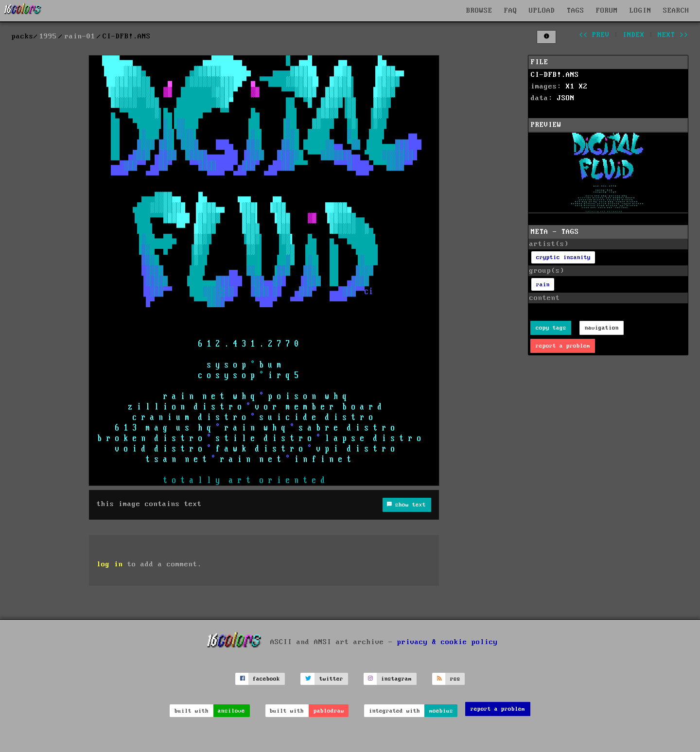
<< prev (594, 35)
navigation (602, 328)
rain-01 (80, 36)
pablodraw (329, 711)
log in (110, 564)
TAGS (576, 11)
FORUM (607, 11)
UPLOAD (542, 11)
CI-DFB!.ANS (555, 75)
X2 (583, 87)
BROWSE (479, 11)
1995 (48, 36)
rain (543, 285)
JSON (566, 98)
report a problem (563, 346)
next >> (673, 35)
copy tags (551, 328)
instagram (396, 679)
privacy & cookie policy (447, 642)
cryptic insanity (563, 257)
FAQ (511, 11)
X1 (570, 87)
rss (455, 679)
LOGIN (640, 11)
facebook (266, 679)
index (634, 35)
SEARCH (676, 11)
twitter (331, 679)
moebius (441, 711)
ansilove (231, 711)
